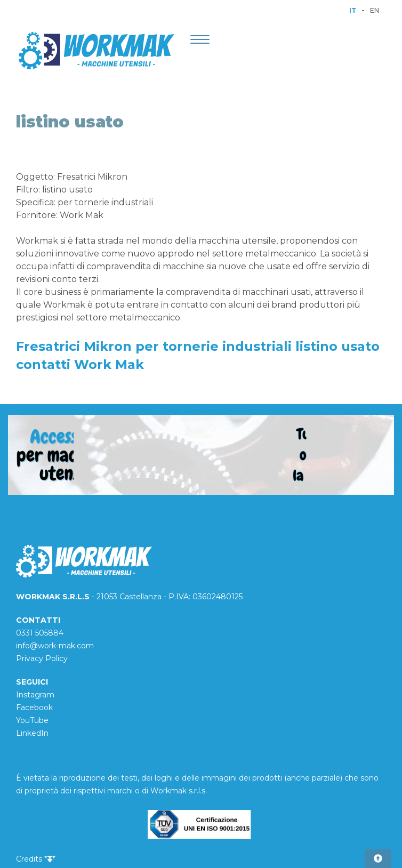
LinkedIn (32, 733)
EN (375, 10)
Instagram (35, 695)
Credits (36, 859)
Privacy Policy (42, 658)
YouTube (32, 720)
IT (353, 10)
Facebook (34, 708)
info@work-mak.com (55, 646)
